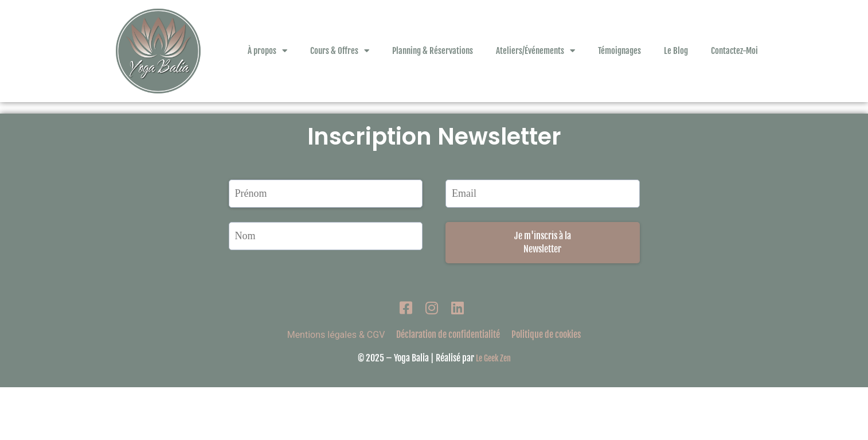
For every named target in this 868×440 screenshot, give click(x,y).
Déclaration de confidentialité (448, 387)
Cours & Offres (340, 51)
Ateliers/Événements (535, 51)
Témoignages (619, 51)
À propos (267, 51)
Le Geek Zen (493, 411)
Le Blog (676, 51)
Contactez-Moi (734, 51)
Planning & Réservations (433, 51)
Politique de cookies (546, 387)
